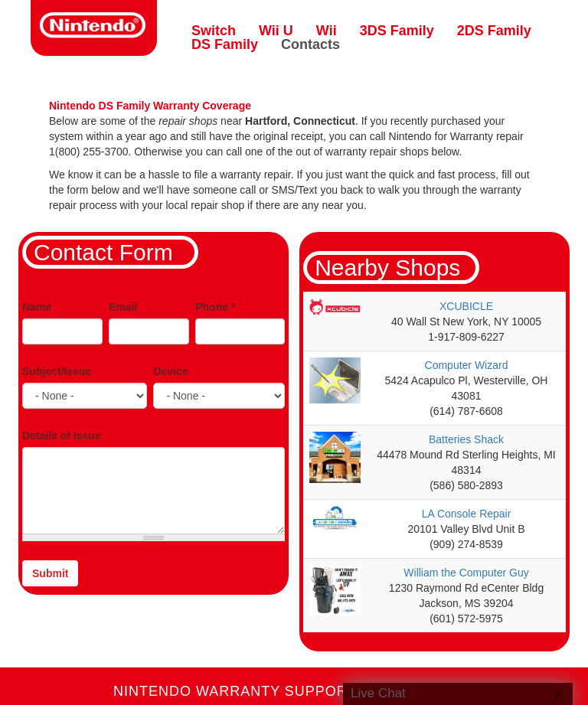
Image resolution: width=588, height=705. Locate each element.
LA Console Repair (467, 514)
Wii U (276, 31)
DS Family (225, 44)
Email (123, 307)
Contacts (310, 44)
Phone (215, 307)
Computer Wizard (467, 365)
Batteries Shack (466, 439)
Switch (214, 31)
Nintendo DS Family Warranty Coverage (150, 106)
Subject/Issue (57, 371)
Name (37, 307)
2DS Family (494, 31)
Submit (50, 573)
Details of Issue (62, 436)
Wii (327, 31)
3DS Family (397, 31)
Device (170, 371)
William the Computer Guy (466, 573)
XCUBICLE (466, 306)
